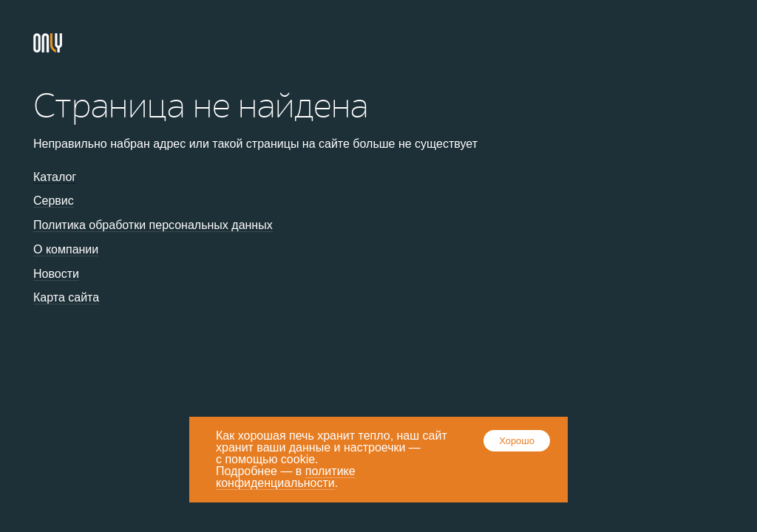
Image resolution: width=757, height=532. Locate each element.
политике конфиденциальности (286, 477)
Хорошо (517, 441)
